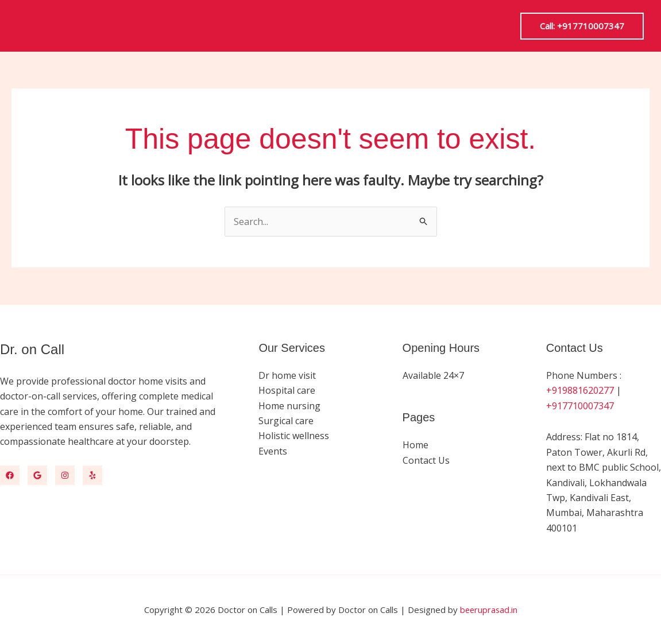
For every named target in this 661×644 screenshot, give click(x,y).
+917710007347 (580, 405)
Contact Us (426, 460)
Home (415, 445)
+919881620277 (580, 390)
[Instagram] (65, 475)
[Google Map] (37, 475)
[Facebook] (10, 475)
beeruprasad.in (488, 609)
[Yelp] (92, 475)
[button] (582, 26)
